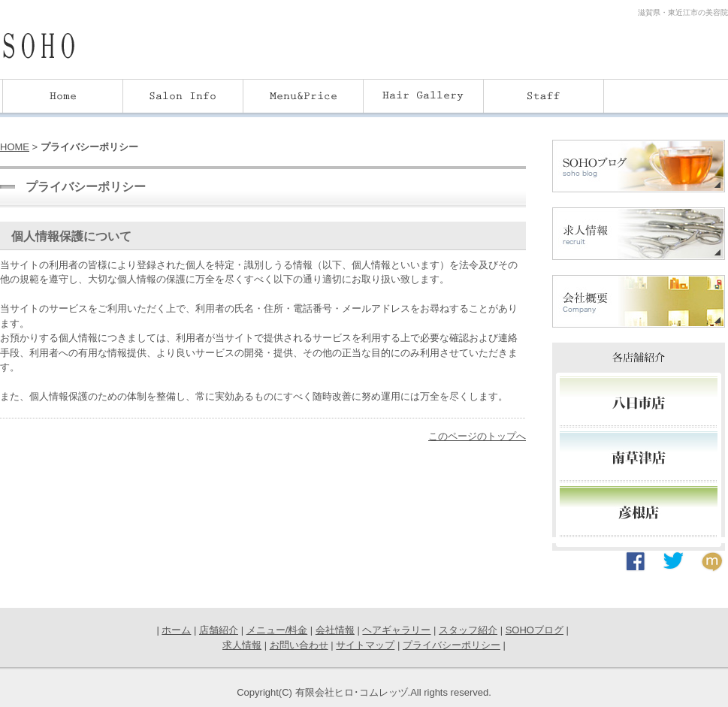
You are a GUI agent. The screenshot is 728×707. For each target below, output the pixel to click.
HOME (15, 147)
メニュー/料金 (277, 630)
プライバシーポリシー (452, 645)
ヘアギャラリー (396, 630)
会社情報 (335, 630)
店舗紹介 (219, 630)
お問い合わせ (299, 645)
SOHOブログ (535, 630)
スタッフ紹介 (468, 630)
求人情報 (242, 645)
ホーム (176, 630)
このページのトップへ (477, 436)
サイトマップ (365, 645)
